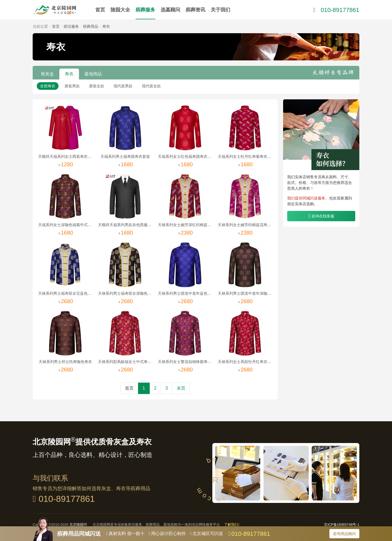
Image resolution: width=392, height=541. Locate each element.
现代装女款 (151, 86)
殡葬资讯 (195, 10)
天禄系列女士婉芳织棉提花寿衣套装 (248, 225)
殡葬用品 (91, 26)
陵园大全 (120, 10)
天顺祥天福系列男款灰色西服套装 (127, 225)
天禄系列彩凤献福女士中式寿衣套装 (128, 362)
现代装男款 (123, 86)
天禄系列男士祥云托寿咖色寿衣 (65, 362)
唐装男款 (72, 86)
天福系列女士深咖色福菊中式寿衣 (67, 225)
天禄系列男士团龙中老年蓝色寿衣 (186, 293)
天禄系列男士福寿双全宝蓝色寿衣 (67, 293)
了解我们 (232, 525)
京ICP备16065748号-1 (342, 525)
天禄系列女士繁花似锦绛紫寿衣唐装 (188, 362)
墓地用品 (93, 74)
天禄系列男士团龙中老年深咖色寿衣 (248, 293)
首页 (100, 10)
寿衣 (106, 26)
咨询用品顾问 (344, 534)
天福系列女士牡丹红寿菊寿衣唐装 (246, 156)
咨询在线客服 (323, 216)
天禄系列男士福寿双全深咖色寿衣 (127, 293)
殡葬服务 (145, 10)
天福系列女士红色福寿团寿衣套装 (186, 156)
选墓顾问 (170, 10)
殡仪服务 (71, 26)
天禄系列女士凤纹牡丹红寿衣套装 (246, 362)
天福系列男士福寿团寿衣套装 (125, 156)
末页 (181, 388)
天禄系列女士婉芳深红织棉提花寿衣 (188, 225)
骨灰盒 (47, 74)
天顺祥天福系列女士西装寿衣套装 (67, 156)
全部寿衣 (48, 86)
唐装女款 (97, 86)
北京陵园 (76, 525)
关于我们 (220, 10)
